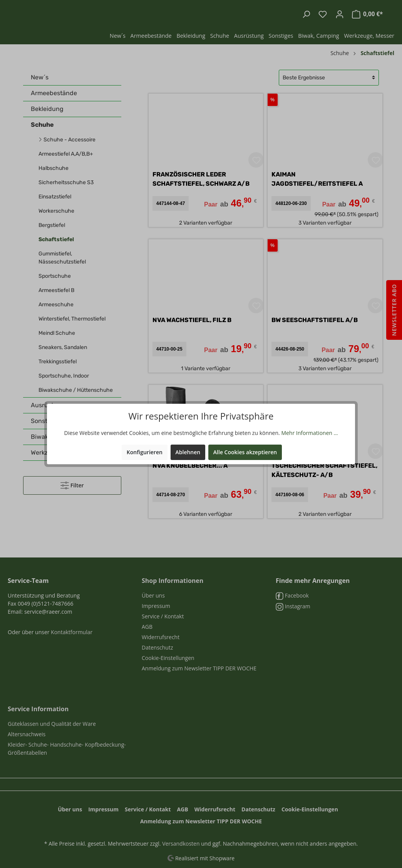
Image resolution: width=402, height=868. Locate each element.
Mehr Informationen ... (309, 433)
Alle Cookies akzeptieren (245, 452)
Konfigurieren (145, 452)
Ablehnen (188, 452)
